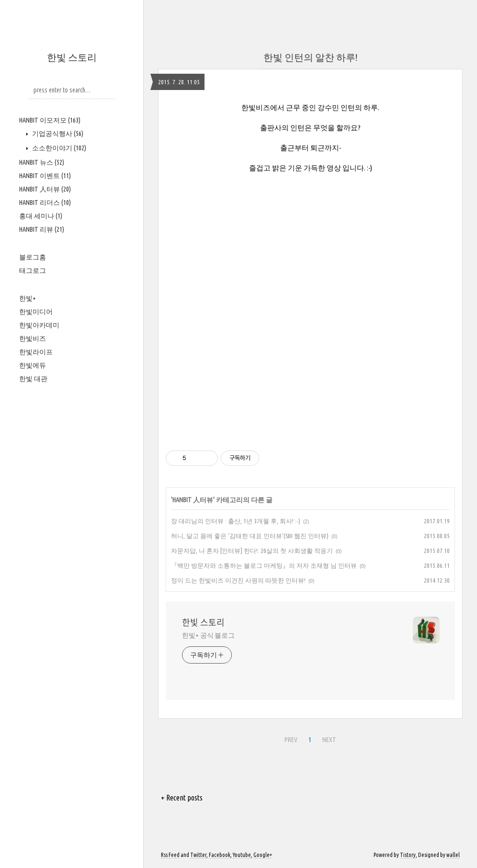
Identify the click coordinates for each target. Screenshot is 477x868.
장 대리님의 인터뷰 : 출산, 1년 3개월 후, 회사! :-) (236, 521)
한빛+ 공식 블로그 (208, 635)
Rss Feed (170, 855)
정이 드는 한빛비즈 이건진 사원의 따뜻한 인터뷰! (238, 580)
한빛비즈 (33, 338)
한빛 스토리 (72, 57)
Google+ (263, 855)
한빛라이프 (36, 352)
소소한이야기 (58, 148)
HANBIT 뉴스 (42, 162)
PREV (291, 740)
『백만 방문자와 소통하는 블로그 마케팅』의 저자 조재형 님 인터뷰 (264, 565)
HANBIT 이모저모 (50, 120)
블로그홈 (33, 257)
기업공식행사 (57, 134)
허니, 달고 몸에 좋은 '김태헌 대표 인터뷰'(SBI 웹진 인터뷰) (250, 536)
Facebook (220, 855)
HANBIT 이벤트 (45, 176)
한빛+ (28, 298)
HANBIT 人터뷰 (45, 189)
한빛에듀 (33, 365)
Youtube (242, 855)
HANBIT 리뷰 (42, 229)
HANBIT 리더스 (45, 203)
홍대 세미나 (41, 216)
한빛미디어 (36, 312)
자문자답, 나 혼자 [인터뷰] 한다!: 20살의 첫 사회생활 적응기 (252, 551)
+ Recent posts (182, 798)
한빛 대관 (33, 379)
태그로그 (33, 271)
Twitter (198, 855)
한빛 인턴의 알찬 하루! (310, 57)
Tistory (408, 855)
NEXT (329, 740)
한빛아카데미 (39, 325)
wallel (453, 855)
